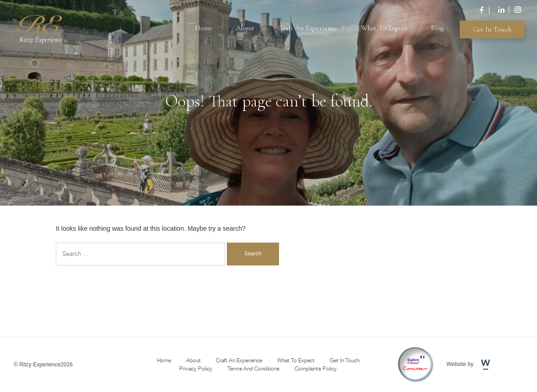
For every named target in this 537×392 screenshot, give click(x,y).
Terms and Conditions (253, 368)
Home (204, 28)
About (245, 28)
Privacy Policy (196, 368)
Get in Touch (492, 29)
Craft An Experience (308, 28)
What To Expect (384, 28)
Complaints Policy (316, 368)
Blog (437, 28)
